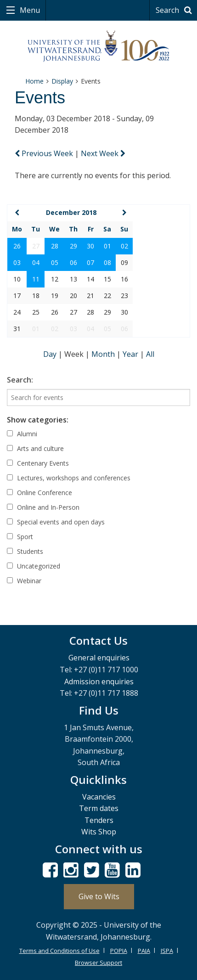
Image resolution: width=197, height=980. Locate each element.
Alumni (22, 434)
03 (17, 262)
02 (124, 246)
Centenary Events (38, 463)
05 (55, 262)
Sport (20, 537)
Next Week (103, 153)
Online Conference (39, 493)
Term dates (99, 808)
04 (36, 262)
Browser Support (98, 963)
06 (73, 262)
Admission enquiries (99, 681)
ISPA (167, 951)
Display (62, 81)
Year (131, 354)
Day (51, 354)
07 (90, 262)
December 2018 (71, 212)
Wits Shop (99, 832)
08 (107, 262)
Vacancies (99, 797)
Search (175, 10)
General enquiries (99, 658)
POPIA (119, 951)
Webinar (24, 581)
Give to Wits (99, 896)
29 (73, 246)
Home (34, 81)
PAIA (144, 951)
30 (90, 246)
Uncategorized (34, 566)
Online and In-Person (43, 507)
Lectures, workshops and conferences (69, 478)
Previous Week (45, 153)
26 (17, 246)
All (150, 354)
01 (107, 246)
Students (25, 551)
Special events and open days (56, 522)
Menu (29, 10)
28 (55, 246)
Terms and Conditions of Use (59, 951)
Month (104, 354)
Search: (20, 380)
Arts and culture (35, 448)
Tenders (99, 820)
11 (36, 279)
